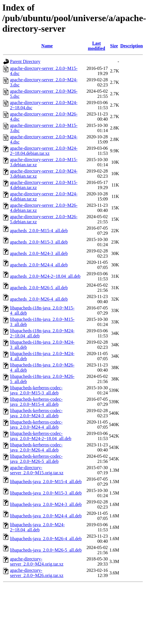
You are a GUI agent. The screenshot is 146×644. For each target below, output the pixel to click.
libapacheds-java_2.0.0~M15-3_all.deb (46, 493)
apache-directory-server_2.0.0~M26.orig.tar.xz (37, 573)
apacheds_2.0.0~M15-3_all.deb (39, 242)
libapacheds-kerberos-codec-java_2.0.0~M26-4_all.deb (36, 447)
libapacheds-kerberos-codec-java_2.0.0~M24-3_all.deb (36, 413)
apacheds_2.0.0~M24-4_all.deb (39, 265)
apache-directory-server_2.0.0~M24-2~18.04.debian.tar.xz (44, 151)
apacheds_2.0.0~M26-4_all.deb (39, 299)
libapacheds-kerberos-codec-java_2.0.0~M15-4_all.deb (36, 402)
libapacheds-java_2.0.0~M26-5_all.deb (46, 550)
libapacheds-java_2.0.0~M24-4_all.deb (46, 516)
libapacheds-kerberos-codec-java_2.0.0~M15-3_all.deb (36, 390)
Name (47, 46)
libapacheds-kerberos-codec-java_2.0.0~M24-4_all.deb (36, 425)
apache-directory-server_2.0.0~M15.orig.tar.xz (37, 470)
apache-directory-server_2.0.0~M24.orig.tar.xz (37, 561)
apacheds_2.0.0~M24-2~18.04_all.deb (45, 276)
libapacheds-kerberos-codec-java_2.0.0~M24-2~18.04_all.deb (41, 436)
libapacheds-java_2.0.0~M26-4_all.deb (46, 539)
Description (132, 46)
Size (114, 46)
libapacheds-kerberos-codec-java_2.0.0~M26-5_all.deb (36, 459)
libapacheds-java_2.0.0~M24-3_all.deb (46, 504)
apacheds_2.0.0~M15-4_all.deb (39, 231)
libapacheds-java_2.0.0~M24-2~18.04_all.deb (37, 527)
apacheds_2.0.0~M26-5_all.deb (39, 288)
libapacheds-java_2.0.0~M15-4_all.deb (46, 482)
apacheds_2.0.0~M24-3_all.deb (39, 253)
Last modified (97, 46)
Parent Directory (25, 61)
